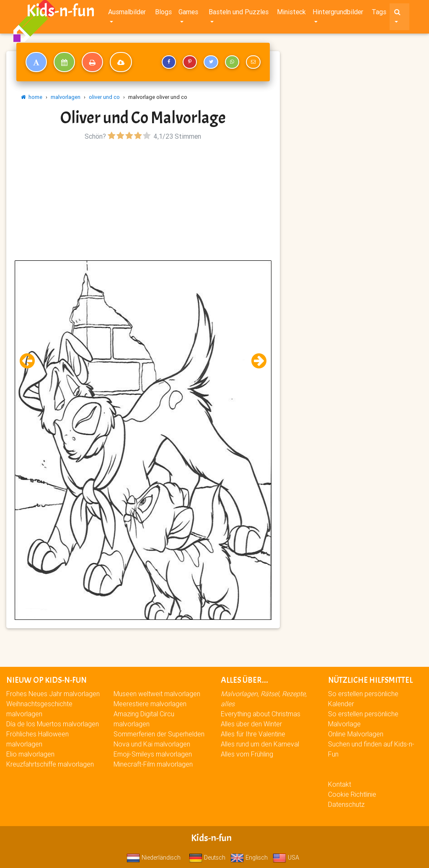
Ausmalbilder (127, 13)
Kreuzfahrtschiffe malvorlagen (50, 764)
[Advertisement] (143, 202)
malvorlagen (66, 97)
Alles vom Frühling (247, 754)
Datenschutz (346, 804)
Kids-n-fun (61, 13)
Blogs (163, 13)
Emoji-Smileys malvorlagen (153, 754)
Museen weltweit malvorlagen (157, 694)
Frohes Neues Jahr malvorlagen (53, 694)
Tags (379, 13)
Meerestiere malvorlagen (150, 704)
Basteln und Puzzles (239, 13)
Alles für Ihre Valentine (253, 734)
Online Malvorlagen (356, 734)
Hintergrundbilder (338, 13)
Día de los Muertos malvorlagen (53, 724)
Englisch (249, 858)
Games (188, 13)
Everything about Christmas (261, 714)
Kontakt (340, 784)
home (32, 97)
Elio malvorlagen (30, 754)
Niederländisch (154, 858)
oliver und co (104, 97)
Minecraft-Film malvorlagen (153, 764)
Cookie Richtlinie (352, 794)
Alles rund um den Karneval (260, 744)
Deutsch (207, 858)
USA (286, 858)
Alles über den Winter (251, 724)
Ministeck (291, 13)
